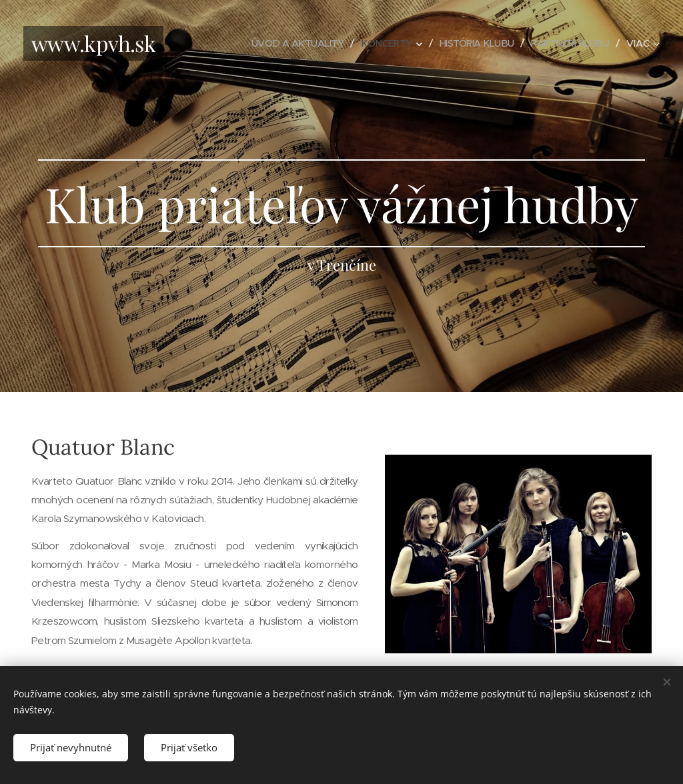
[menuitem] (285, 43)
